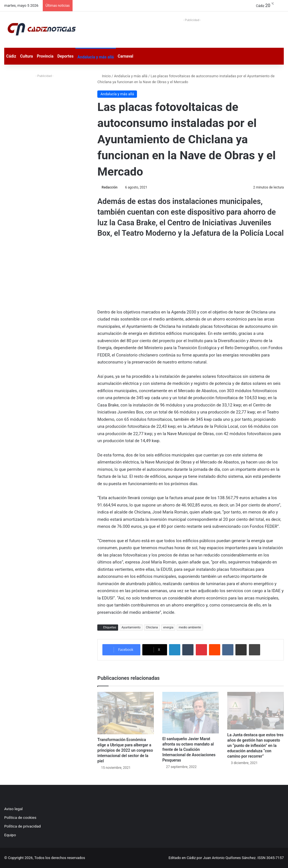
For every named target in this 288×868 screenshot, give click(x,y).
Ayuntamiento (131, 627)
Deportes (65, 56)
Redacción (109, 187)
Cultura (26, 56)
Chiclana (152, 627)
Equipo (10, 835)
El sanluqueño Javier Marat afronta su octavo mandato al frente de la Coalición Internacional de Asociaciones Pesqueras (189, 749)
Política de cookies (20, 817)
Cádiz (11, 56)
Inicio (104, 76)
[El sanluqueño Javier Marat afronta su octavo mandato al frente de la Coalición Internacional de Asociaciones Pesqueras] (191, 713)
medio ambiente (190, 627)
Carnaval (126, 56)
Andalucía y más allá (95, 57)
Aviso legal (13, 809)
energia (168, 627)
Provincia (45, 56)
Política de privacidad (22, 826)
